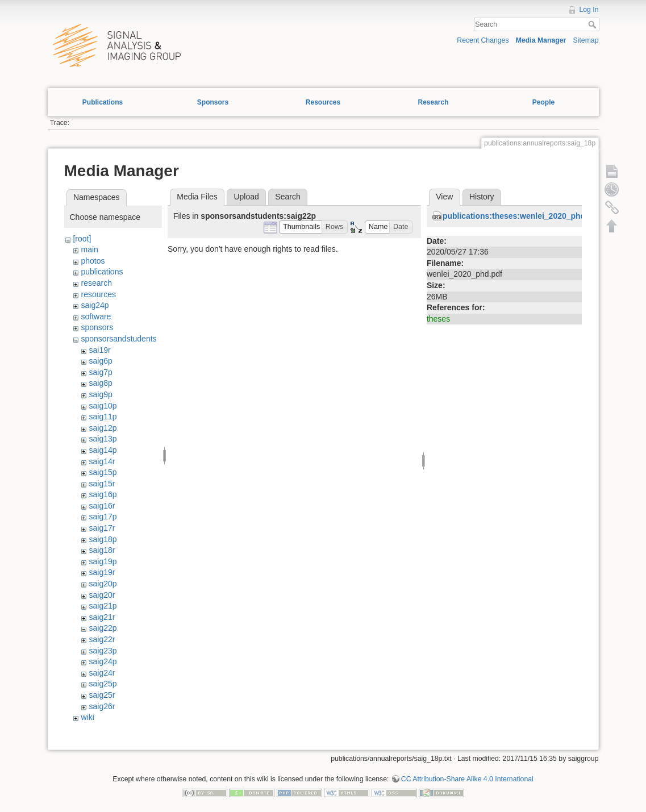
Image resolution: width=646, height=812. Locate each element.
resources (98, 294)
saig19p (103, 561)
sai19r (99, 350)
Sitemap (586, 40)
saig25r (102, 695)
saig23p (103, 651)
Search (593, 24)
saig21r (102, 617)
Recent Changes (483, 40)
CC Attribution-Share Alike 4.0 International (467, 779)
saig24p (95, 305)
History (482, 197)
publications (102, 272)
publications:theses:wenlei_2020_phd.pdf (521, 216)
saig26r (102, 706)
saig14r (102, 461)
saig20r (102, 595)
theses (438, 319)
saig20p (103, 584)
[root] (82, 239)
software (96, 317)
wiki (87, 717)
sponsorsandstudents (118, 339)
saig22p (103, 628)
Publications (103, 102)
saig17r (102, 528)
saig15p (103, 472)
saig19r (102, 572)
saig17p (103, 517)
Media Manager (541, 40)
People (543, 102)
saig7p (100, 372)
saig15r (102, 484)
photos (93, 261)
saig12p (103, 428)
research (96, 283)
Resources (323, 102)
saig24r (102, 673)
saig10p (103, 406)
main (89, 249)
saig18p (103, 539)
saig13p (103, 439)
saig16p (103, 494)
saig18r (102, 550)
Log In (589, 10)
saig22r (102, 639)
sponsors (97, 327)
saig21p (103, 606)
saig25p (103, 684)
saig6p (100, 361)
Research (433, 102)
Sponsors (213, 102)
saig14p (103, 450)
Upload (246, 197)
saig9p (100, 394)
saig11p (103, 417)
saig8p (100, 383)
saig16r (102, 506)
